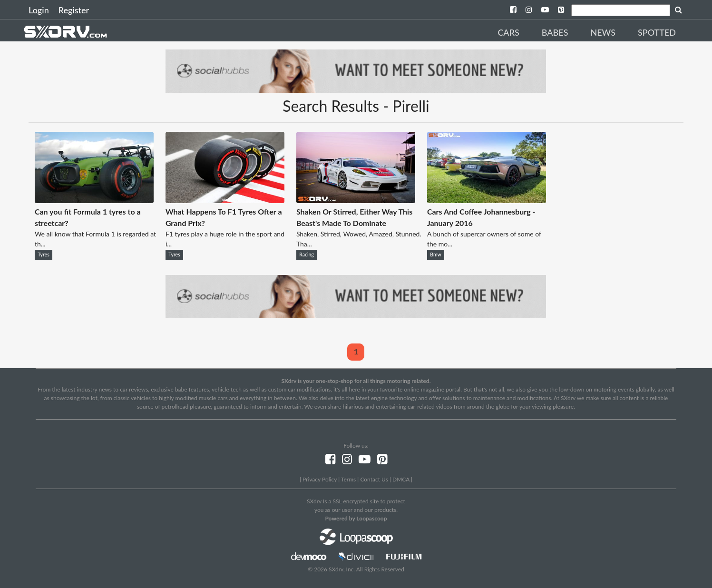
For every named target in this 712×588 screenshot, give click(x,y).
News (603, 32)
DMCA (401, 479)
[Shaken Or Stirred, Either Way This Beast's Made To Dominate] (356, 200)
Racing (307, 255)
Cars (508, 32)
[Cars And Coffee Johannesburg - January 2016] (487, 200)
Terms (348, 479)
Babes (555, 32)
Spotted (657, 32)
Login (39, 10)
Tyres (44, 255)
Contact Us (374, 479)
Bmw (436, 255)
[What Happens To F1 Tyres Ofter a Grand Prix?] (225, 200)
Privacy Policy (320, 479)
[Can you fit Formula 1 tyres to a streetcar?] (94, 200)
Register (74, 10)
